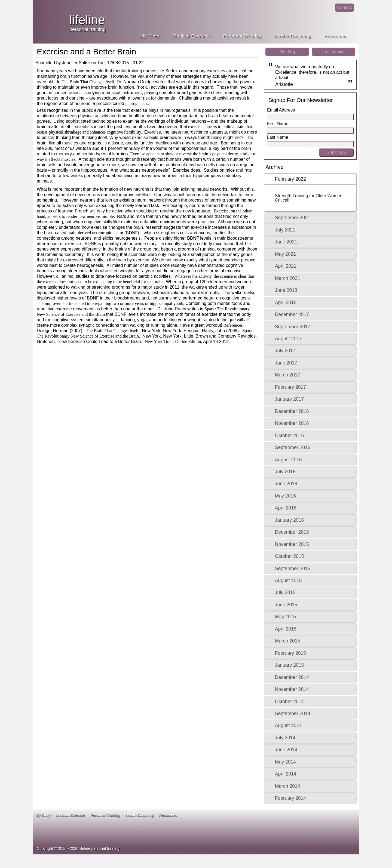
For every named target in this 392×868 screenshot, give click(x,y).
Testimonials (333, 52)
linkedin (328, 12)
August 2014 (288, 725)
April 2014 (286, 774)
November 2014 (292, 689)
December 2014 (292, 677)
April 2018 (286, 302)
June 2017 (286, 363)
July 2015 (285, 592)
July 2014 (285, 738)
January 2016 (290, 520)
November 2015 (292, 544)
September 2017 (293, 327)
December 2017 (292, 314)
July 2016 (285, 472)
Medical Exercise (192, 36)
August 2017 (288, 339)
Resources (336, 36)
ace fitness (266, 837)
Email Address (281, 110)
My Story (150, 36)
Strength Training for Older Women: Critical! (309, 198)
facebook (317, 12)
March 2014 (288, 786)
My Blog (287, 52)
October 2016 (290, 435)
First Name (278, 124)
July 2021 (285, 230)
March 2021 (288, 278)
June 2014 (286, 750)
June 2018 (286, 290)
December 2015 (292, 532)
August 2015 (288, 580)
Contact (344, 7)
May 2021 (285, 254)
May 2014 (285, 762)
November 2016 (292, 423)
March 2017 (288, 375)
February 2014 (290, 798)
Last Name (278, 137)
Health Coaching (293, 36)
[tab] (310, 179)
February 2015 (290, 653)
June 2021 (286, 242)
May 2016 (285, 496)
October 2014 (290, 702)
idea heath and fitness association (327, 831)
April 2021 (286, 266)
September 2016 (293, 447)
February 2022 (290, 179)
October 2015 (290, 556)
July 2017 (285, 351)
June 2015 (286, 605)
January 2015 (290, 665)
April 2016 (286, 508)
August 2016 (288, 460)
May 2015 (285, 617)
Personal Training (243, 36)
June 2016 (286, 484)
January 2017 (290, 399)
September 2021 (293, 218)
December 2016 (292, 411)
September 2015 (293, 569)
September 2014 (293, 713)
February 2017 (290, 387)
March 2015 (288, 641)
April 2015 (286, 629)
